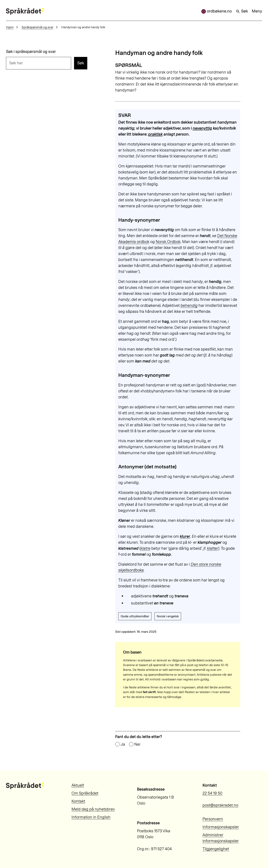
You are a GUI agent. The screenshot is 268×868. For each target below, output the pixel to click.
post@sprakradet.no (220, 805)
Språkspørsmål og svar (37, 27)
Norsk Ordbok (168, 242)
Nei (137, 744)
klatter (213, 548)
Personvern (213, 819)
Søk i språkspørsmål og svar (31, 52)
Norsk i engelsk (168, 616)
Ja (123, 744)
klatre (145, 548)
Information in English (91, 817)
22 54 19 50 (212, 793)
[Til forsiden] (25, 11)
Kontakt (78, 801)
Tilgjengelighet (216, 849)
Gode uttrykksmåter (135, 616)
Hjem (10, 27)
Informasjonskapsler (221, 827)
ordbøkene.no (217, 11)
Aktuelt (78, 785)
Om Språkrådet (85, 793)
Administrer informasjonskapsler (221, 838)
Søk (242, 11)
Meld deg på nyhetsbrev (93, 809)
